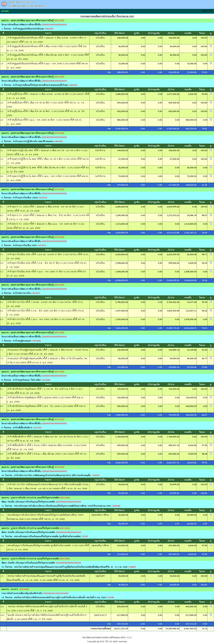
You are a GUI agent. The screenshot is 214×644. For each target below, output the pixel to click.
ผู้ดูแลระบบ (208, 11)
